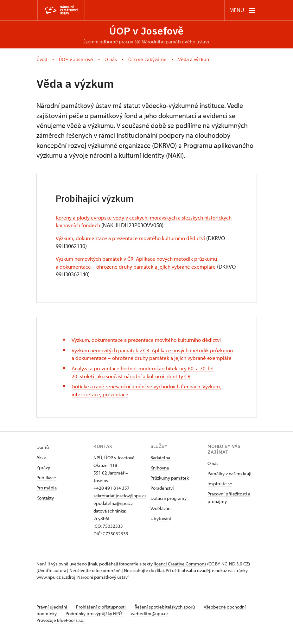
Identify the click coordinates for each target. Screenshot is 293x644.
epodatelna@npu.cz (113, 512)
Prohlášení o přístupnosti (104, 616)
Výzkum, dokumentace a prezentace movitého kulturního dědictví (134, 239)
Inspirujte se (220, 493)
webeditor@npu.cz (174, 623)
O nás (213, 472)
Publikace (46, 487)
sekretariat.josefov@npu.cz (120, 505)
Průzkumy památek (170, 487)
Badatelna (160, 467)
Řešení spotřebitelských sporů (170, 616)
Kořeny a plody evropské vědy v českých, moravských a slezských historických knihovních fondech (132, 223)
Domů (43, 456)
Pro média (47, 497)
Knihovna (160, 477)
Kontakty (45, 507)
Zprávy (43, 477)
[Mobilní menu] (242, 10)
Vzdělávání (161, 517)
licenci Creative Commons (180, 573)
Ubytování (161, 528)
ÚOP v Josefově (146, 31)
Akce (41, 466)
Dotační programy (169, 507)
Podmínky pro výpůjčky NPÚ (116, 623)
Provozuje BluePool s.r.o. (60, 629)
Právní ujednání (52, 616)
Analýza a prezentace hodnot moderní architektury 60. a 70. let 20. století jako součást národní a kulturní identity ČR (146, 381)
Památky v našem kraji (229, 483)
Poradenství (162, 497)
